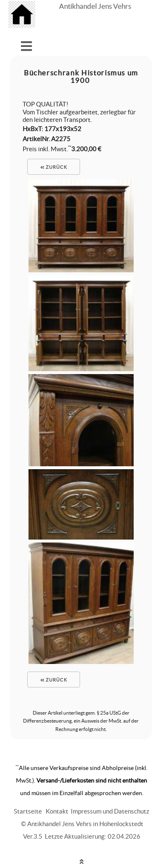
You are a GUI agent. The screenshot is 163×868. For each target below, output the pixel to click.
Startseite (28, 811)
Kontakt (57, 811)
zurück (54, 167)
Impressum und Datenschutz (110, 811)
